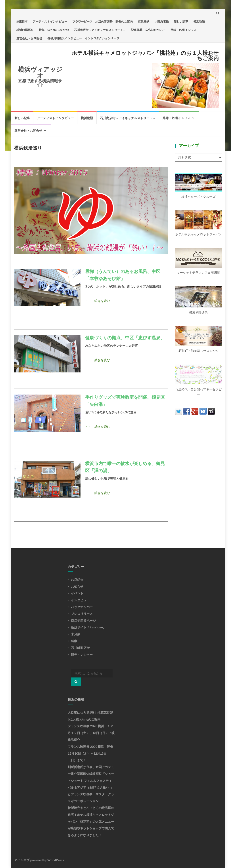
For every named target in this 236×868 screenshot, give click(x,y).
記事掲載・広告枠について (148, 30)
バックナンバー (82, 607)
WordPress (56, 860)
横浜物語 (199, 21)
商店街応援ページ (83, 621)
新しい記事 (181, 21)
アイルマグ (22, 860)
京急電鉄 (144, 21)
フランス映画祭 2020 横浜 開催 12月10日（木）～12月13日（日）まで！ (92, 753)
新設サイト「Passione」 (88, 627)
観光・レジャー (82, 655)
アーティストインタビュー (50, 21)
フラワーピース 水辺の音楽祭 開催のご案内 (103, 21)
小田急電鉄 (162, 21)
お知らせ (77, 587)
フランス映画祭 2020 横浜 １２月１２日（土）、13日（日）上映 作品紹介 (93, 733)
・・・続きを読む (98, 301)
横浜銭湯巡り (25, 30)
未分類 (76, 634)
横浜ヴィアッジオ (40, 73)
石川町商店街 (80, 648)
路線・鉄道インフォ (183, 30)
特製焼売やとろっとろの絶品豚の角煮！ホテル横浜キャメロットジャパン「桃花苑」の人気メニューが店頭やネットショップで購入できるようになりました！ (91, 821)
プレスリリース (82, 614)
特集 (74, 641)
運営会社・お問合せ (29, 38)
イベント (77, 593)
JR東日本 (22, 21)
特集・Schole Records (54, 30)
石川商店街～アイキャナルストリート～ (100, 30)
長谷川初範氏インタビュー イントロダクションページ (83, 38)
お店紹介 (77, 580)
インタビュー (80, 600)
